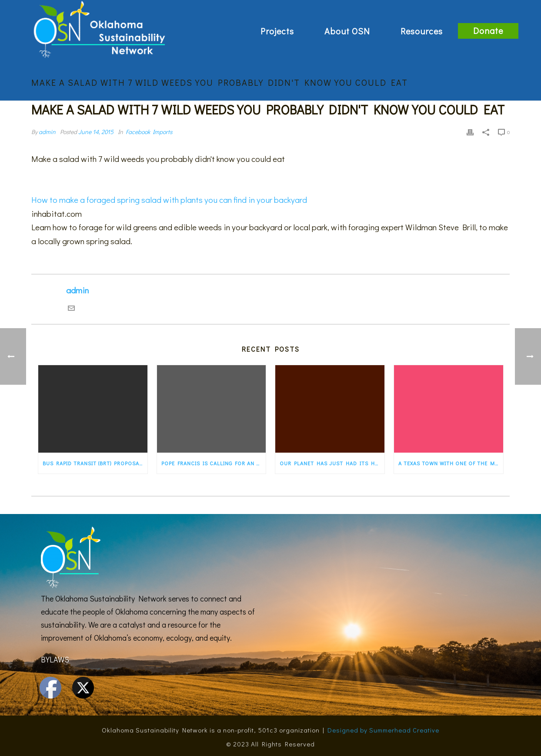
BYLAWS (55, 659)
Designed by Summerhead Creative (383, 730)
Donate (488, 30)
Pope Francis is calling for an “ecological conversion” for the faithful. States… (214, 463)
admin (47, 132)
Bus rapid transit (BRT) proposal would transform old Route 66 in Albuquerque (95, 463)
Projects (277, 31)
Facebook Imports (149, 132)
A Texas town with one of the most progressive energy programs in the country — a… (451, 463)
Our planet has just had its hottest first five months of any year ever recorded (332, 463)
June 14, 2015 (96, 132)
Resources (422, 31)
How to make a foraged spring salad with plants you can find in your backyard (169, 200)
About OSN (347, 31)
